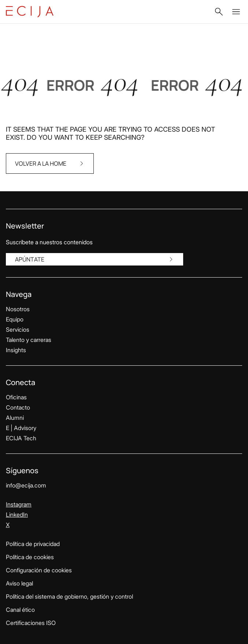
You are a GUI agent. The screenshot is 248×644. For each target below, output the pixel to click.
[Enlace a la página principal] (30, 12)
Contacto (18, 407)
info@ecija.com (26, 485)
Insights (16, 350)
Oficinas (16, 397)
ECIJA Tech (21, 438)
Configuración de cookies (39, 570)
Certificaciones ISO (31, 623)
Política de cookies (30, 557)
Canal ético (20, 610)
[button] (219, 12)
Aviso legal (19, 583)
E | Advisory (21, 428)
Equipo (15, 319)
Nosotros (18, 309)
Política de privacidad (33, 544)
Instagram (19, 504)
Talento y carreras (29, 340)
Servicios (18, 329)
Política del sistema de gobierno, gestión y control (69, 596)
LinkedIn (17, 515)
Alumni (15, 418)
